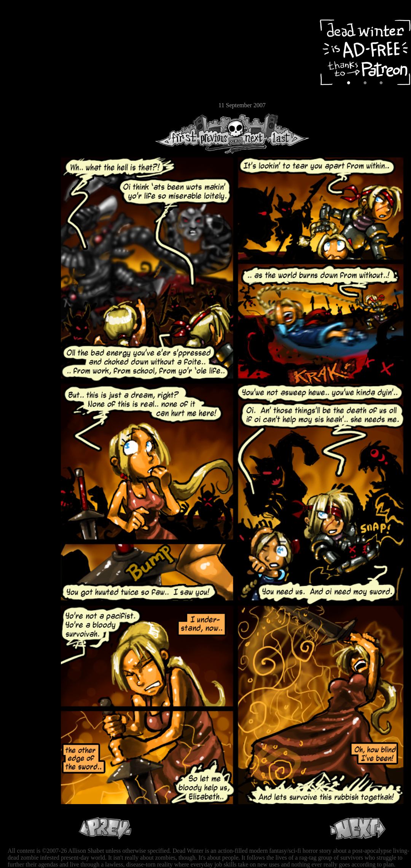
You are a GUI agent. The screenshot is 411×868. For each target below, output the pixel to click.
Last (288, 134)
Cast (29, 68)
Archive (29, 55)
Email (29, 104)
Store (29, 92)
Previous (217, 134)
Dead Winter (57, 24)
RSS (29, 118)
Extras (29, 80)
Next (252, 134)
